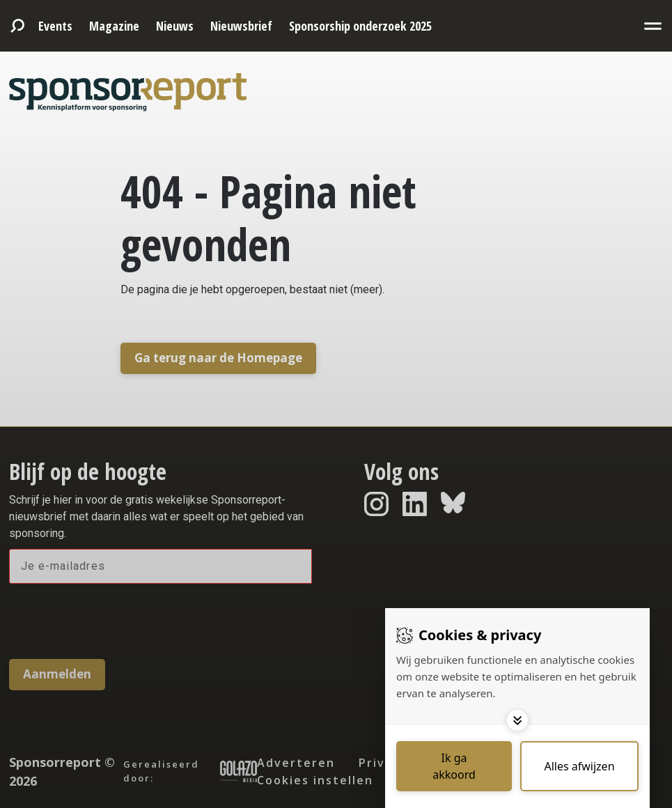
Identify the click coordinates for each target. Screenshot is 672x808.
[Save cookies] (454, 766)
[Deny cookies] (579, 766)
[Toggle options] (517, 720)
